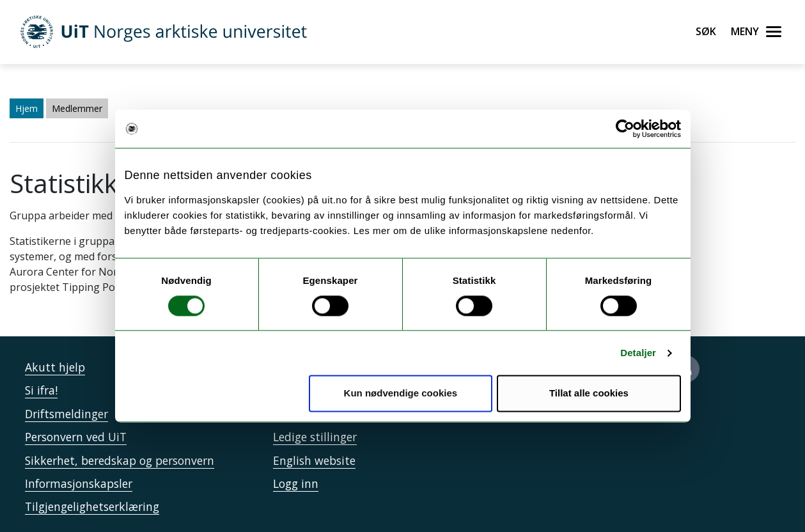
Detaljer (638, 353)
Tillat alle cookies (589, 394)
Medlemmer (77, 108)
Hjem (27, 108)
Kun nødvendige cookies (401, 394)
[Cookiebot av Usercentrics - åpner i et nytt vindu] (625, 129)
